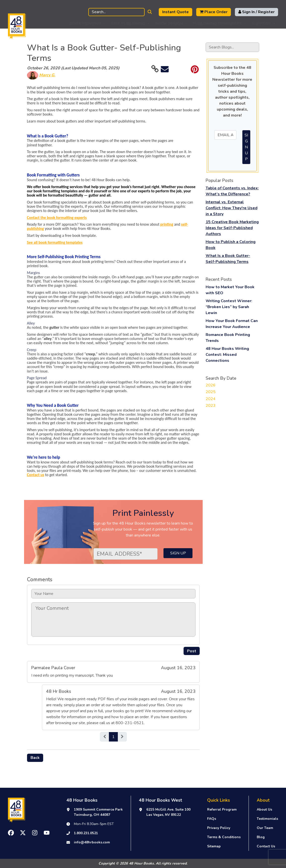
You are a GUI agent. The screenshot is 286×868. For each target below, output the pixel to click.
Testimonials (267, 819)
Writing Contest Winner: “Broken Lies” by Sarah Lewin (229, 307)
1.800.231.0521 (86, 833)
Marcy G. (47, 75)
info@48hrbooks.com (92, 842)
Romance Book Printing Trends (228, 338)
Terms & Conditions (224, 837)
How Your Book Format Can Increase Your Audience (232, 324)
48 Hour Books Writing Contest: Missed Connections (227, 355)
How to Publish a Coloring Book (231, 245)
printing (167, 224)
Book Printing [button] (85, 24)
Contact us (36, 475)
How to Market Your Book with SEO (230, 290)
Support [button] (261, 24)
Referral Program (222, 809)
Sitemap (214, 846)
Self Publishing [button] (128, 24)
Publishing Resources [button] (217, 24)
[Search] (116, 12)
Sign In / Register (256, 12)
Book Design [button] (169, 24)
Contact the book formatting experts (57, 218)
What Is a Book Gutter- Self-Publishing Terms (228, 259)
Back (35, 758)
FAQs (212, 819)
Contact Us (266, 846)
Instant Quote (175, 12)
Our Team (265, 828)
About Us (264, 809)
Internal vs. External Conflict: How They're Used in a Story (232, 208)
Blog (261, 837)
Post (192, 651)
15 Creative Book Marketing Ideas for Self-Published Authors (232, 228)
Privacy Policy (219, 828)
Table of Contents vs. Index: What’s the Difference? (232, 191)
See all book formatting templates (55, 242)
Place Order (214, 12)
